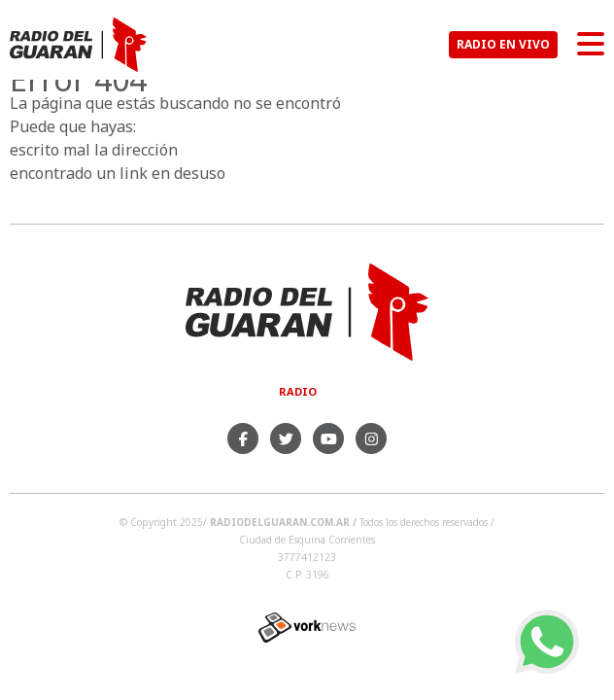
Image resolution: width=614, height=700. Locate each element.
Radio (298, 391)
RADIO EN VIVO (503, 44)
